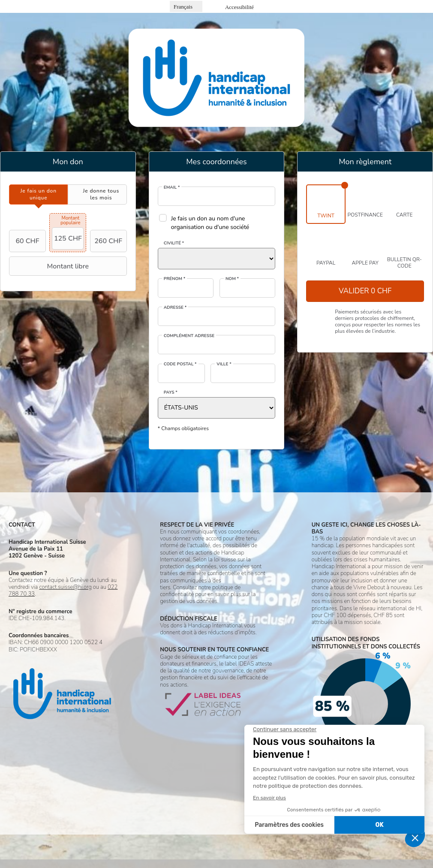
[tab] (38, 194)
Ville (224, 364)
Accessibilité (239, 7)
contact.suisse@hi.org (65, 587)
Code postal (180, 364)
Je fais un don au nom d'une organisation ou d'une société (210, 223)
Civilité (174, 243)
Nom (232, 279)
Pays (171, 392)
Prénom (175, 279)
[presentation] (38, 194)
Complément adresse (189, 336)
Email (172, 187)
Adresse (175, 307)
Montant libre (50, 266)
